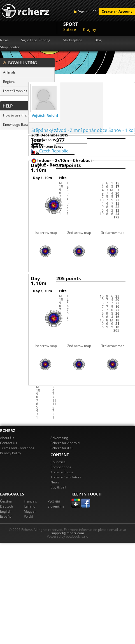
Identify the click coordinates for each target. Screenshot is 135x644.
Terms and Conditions (17, 448)
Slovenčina (56, 506)
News (4, 40)
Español (6, 516)
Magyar (30, 511)
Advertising (59, 438)
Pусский (54, 501)
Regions (9, 82)
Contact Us (9, 443)
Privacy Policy (11, 453)
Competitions (61, 467)
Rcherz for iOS (61, 448)
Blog (98, 40)
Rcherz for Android (65, 443)
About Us (7, 438)
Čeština (6, 501)
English (6, 511)
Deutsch (6, 506)
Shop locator (10, 47)
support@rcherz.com (68, 533)
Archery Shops (62, 472)
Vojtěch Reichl (45, 116)
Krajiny (89, 29)
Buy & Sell (58, 487)
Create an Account (117, 11)
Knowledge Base (16, 125)
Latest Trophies (15, 91)
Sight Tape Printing (36, 40)
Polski (28, 516)
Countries (58, 462)
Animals (9, 72)
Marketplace (73, 40)
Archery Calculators (66, 477)
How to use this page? (20, 115)
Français (30, 501)
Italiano (30, 506)
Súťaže (70, 29)
